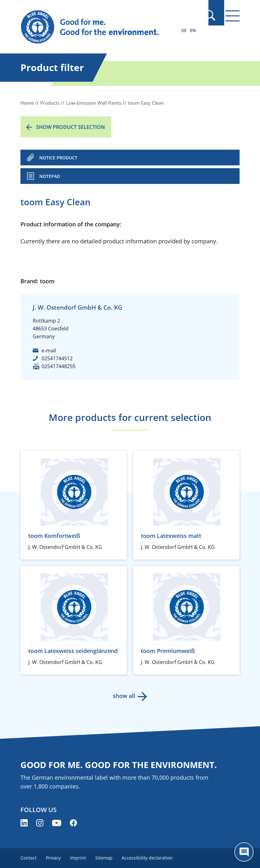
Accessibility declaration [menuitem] (150, 858)
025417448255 (58, 366)
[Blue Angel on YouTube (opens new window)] (57, 823)
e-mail (49, 351)
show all (124, 696)
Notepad (50, 176)
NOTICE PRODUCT (58, 158)
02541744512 (57, 358)
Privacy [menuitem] (54, 858)
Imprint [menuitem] (79, 858)
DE (184, 30)
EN (193, 30)
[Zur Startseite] (97, 27)
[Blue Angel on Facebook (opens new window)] (73, 823)
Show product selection (71, 127)
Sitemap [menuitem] (106, 858)
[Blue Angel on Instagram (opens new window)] (40, 823)
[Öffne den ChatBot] (244, 852)
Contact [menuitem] (28, 858)
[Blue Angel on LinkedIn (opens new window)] (24, 823)
